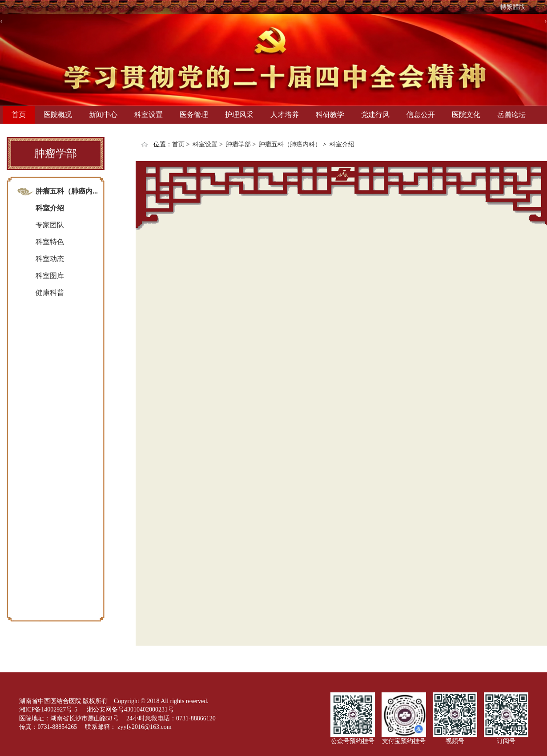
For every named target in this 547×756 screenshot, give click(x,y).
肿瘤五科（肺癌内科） (290, 144)
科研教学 (330, 115)
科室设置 (149, 115)
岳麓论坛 (511, 115)
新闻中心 (103, 115)
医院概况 (58, 115)
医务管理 (194, 115)
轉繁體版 (513, 7)
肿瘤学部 (238, 144)
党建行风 (375, 115)
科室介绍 (342, 144)
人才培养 (285, 115)
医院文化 (466, 115)
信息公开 (421, 115)
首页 (19, 115)
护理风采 (239, 115)
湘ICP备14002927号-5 (49, 710)
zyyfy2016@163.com (144, 727)
